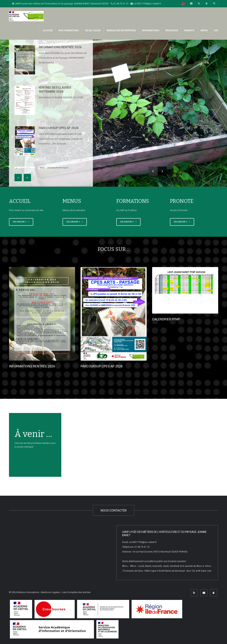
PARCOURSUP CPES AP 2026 (59, 128)
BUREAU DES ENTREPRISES (121, 31)
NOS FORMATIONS (68, 31)
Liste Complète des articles (76, 592)
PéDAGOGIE (171, 31)
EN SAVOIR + (21, 222)
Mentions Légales (50, 592)
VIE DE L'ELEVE (92, 31)
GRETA (204, 31)
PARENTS (189, 31)
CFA (216, 31)
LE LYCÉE (47, 31)
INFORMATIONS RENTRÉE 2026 (60, 47)
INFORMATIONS (150, 31)
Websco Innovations (28, 592)
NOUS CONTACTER (114, 510)
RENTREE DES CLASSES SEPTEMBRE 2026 (55, 89)
